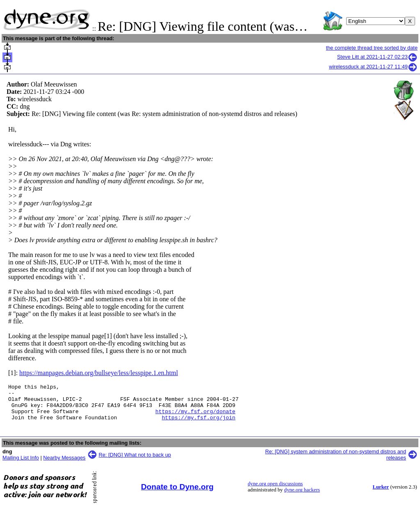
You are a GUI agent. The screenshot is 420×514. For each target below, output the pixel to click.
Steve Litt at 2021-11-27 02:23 (377, 57)
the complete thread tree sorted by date (372, 48)
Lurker (381, 494)
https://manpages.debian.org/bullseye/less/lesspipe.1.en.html (99, 373)
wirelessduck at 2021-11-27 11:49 (373, 67)
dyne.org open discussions (275, 491)
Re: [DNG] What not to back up (135, 462)
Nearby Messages (64, 465)
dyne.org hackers (302, 497)
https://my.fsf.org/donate (195, 417)
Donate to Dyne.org (177, 494)
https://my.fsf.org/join (198, 425)
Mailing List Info (21, 465)
